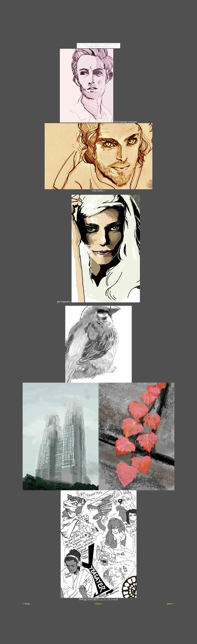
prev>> (171, 604)
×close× (98, 604)
